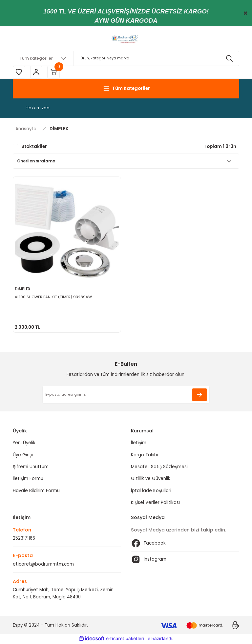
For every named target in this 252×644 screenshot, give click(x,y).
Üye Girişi (23, 456)
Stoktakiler (34, 147)
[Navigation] (126, 89)
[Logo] (126, 39)
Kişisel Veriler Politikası (155, 503)
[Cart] (55, 73)
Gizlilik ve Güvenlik (151, 479)
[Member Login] (37, 73)
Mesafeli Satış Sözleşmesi (159, 467)
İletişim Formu (28, 479)
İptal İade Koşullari (151, 491)
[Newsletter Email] (126, 395)
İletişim (139, 444)
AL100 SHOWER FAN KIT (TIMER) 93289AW (54, 297)
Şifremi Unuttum (31, 467)
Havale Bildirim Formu (36, 491)
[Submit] (199, 395)
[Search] (126, 58)
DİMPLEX (59, 129)
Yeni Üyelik (24, 444)
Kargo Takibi (145, 456)
